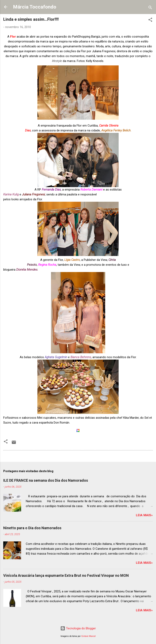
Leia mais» (144, 515)
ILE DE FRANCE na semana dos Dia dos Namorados (46, 480)
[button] (150, 20)
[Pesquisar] (150, 8)
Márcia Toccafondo (35, 7)
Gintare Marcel (88, 636)
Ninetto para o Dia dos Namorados (32, 528)
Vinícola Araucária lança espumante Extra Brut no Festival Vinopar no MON (66, 575)
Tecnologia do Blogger (78, 628)
